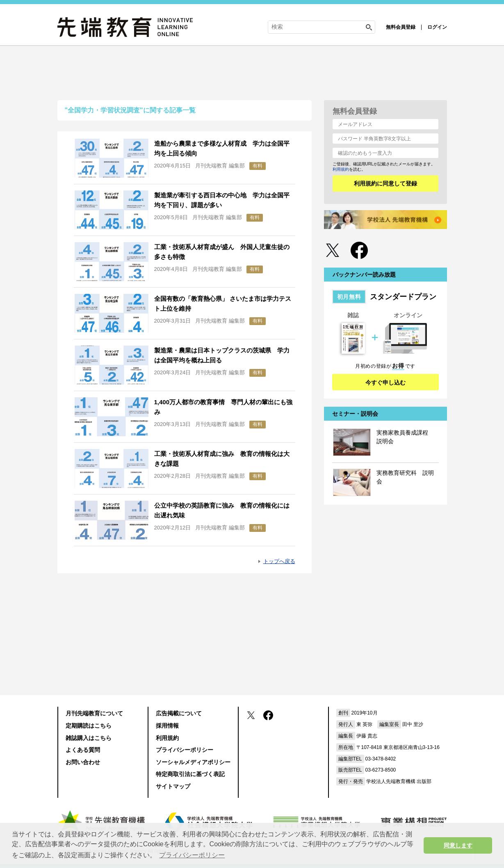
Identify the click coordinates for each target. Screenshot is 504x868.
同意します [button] (458, 845)
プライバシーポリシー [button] (192, 855)
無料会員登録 (401, 27)
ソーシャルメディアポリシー (193, 762)
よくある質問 (83, 750)
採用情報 (167, 726)
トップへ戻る (279, 561)
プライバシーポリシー (185, 750)
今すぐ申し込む (385, 382)
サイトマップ (173, 786)
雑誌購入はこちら (89, 738)
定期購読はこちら (89, 726)
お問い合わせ (83, 762)
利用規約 (341, 169)
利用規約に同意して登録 (385, 183)
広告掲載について (179, 713)
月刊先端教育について (94, 713)
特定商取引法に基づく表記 (190, 774)
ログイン (437, 27)
